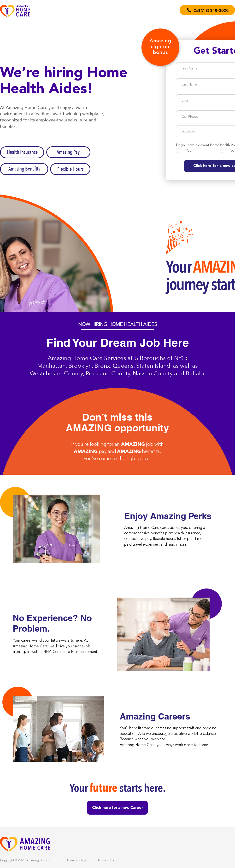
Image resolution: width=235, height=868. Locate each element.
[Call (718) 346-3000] (207, 10)
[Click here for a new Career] (117, 808)
